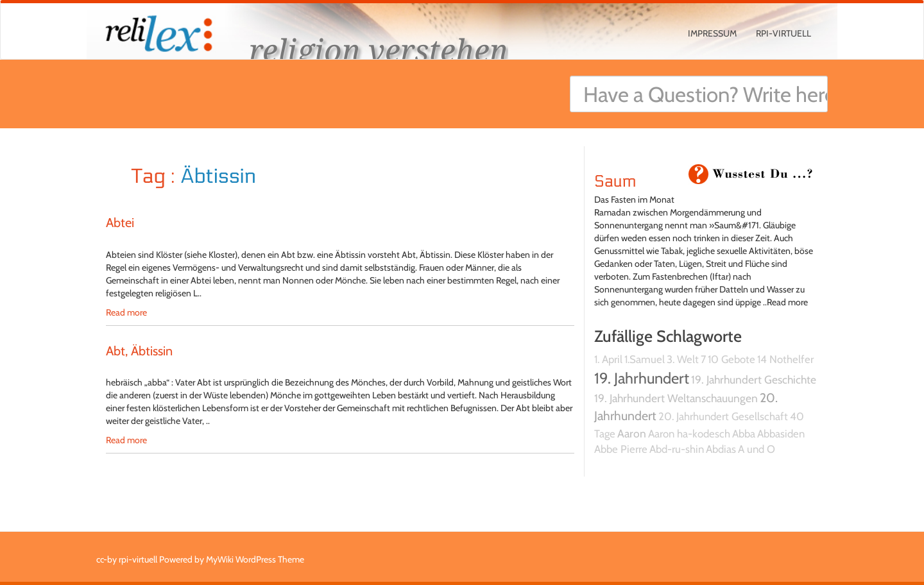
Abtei (120, 223)
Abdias (721, 449)
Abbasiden (781, 434)
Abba (744, 434)
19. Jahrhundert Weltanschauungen (676, 398)
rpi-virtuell (783, 33)
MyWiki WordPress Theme (255, 559)
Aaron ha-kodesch (689, 434)
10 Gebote (732, 359)
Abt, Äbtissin (139, 351)
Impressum (712, 33)
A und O (757, 449)
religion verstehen (379, 50)
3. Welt (683, 359)
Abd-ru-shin (677, 449)
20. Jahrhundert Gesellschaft (723, 416)
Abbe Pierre (621, 449)
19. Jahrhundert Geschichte (754, 379)
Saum (615, 182)
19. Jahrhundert (642, 378)
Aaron (632, 433)
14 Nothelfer (785, 359)
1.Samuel (645, 359)
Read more (126, 312)
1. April (608, 359)
